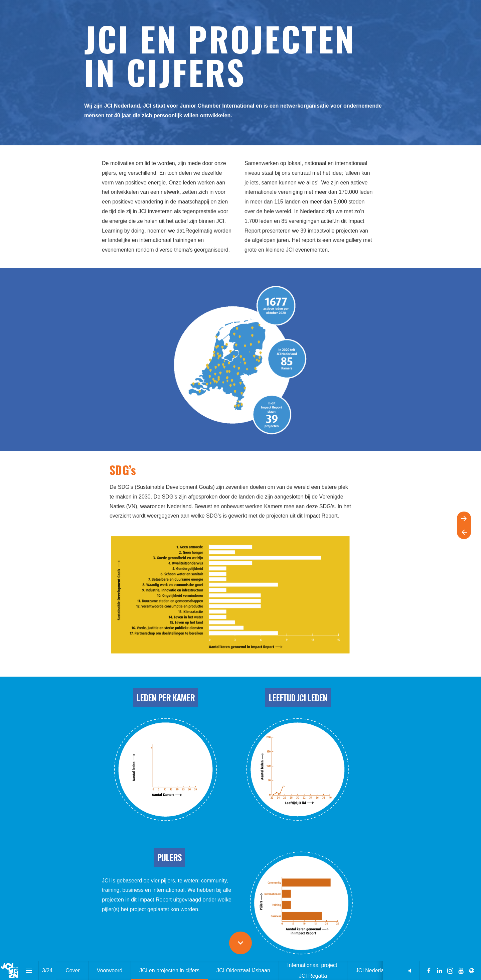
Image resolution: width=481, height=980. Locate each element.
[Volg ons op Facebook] (429, 971)
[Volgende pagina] (464, 518)
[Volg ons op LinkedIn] (440, 971)
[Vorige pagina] (464, 532)
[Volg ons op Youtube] (461, 971)
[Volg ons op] (472, 971)
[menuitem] (73, 970)
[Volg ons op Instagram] (450, 971)
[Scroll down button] (240, 943)
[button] (410, 970)
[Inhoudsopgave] (29, 970)
